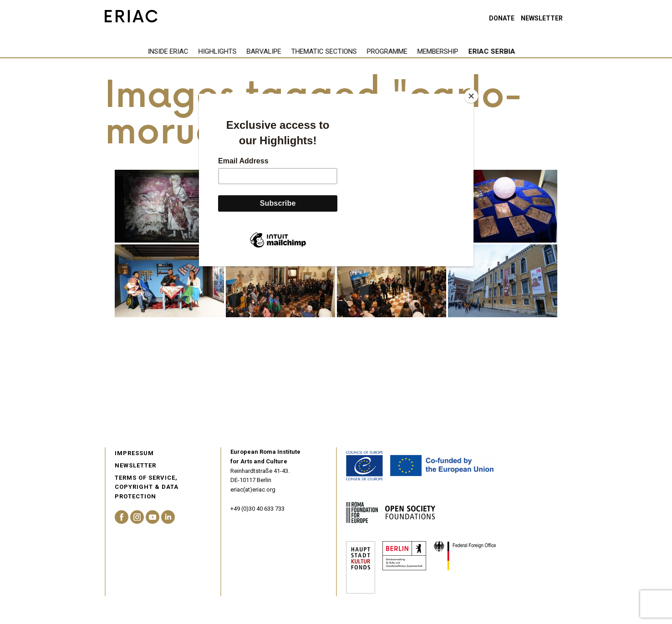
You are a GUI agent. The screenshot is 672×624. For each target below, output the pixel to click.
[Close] (471, 96)
